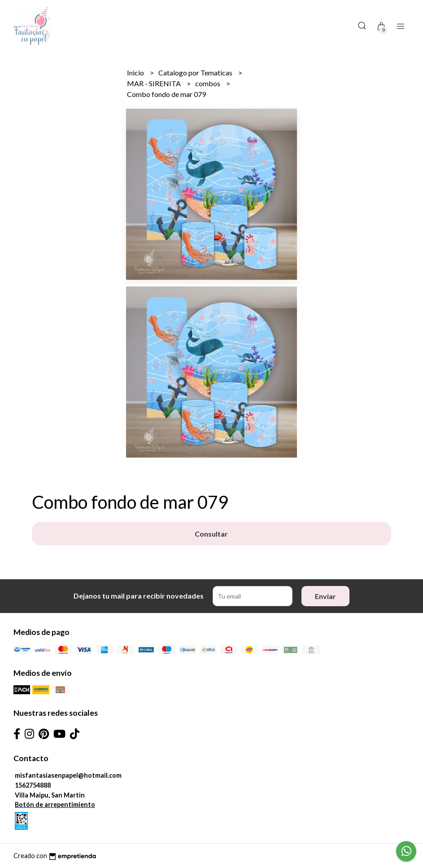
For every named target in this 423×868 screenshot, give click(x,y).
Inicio (136, 73)
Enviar (325, 596)
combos (208, 83)
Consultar (211, 534)
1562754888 (33, 785)
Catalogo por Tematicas (196, 73)
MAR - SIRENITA (155, 83)
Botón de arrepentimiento (55, 804)
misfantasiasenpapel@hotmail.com (68, 775)
